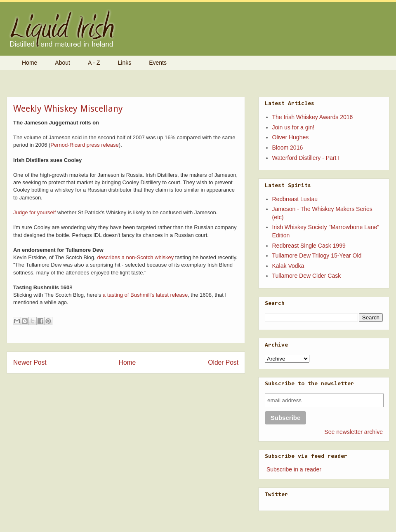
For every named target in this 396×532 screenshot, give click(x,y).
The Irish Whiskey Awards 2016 (313, 117)
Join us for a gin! (293, 127)
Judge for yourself (34, 212)
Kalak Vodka (288, 266)
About (62, 63)
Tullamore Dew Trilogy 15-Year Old (317, 255)
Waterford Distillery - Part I (306, 158)
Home (29, 63)
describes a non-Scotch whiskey (136, 257)
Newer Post (30, 362)
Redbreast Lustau (295, 199)
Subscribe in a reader (294, 469)
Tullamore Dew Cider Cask (307, 276)
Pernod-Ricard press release (84, 145)
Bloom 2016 (288, 148)
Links (125, 63)
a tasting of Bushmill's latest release (145, 295)
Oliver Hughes (291, 137)
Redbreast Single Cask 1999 (309, 246)
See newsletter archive (354, 432)
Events (158, 63)
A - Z (94, 63)
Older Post (223, 362)
